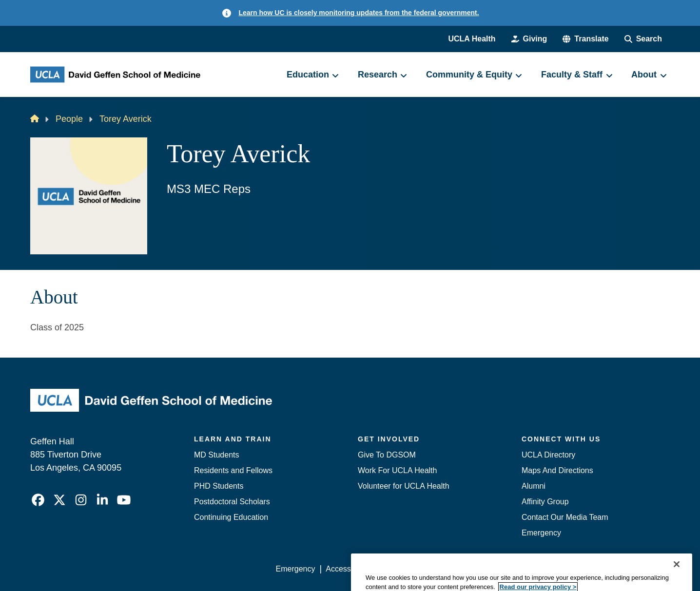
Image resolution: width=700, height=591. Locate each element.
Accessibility (347, 569)
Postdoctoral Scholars (232, 502)
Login (577, 569)
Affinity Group (545, 502)
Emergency (541, 533)
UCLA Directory (548, 455)
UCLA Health (472, 39)
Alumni (534, 486)
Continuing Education (231, 517)
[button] (585, 39)
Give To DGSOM (387, 455)
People (69, 119)
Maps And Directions (557, 470)
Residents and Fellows (233, 470)
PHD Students (219, 486)
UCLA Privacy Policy (414, 569)
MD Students (216, 455)
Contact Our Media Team (565, 517)
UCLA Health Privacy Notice (509, 569)
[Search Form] (643, 39)
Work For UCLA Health (397, 470)
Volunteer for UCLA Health (404, 486)
